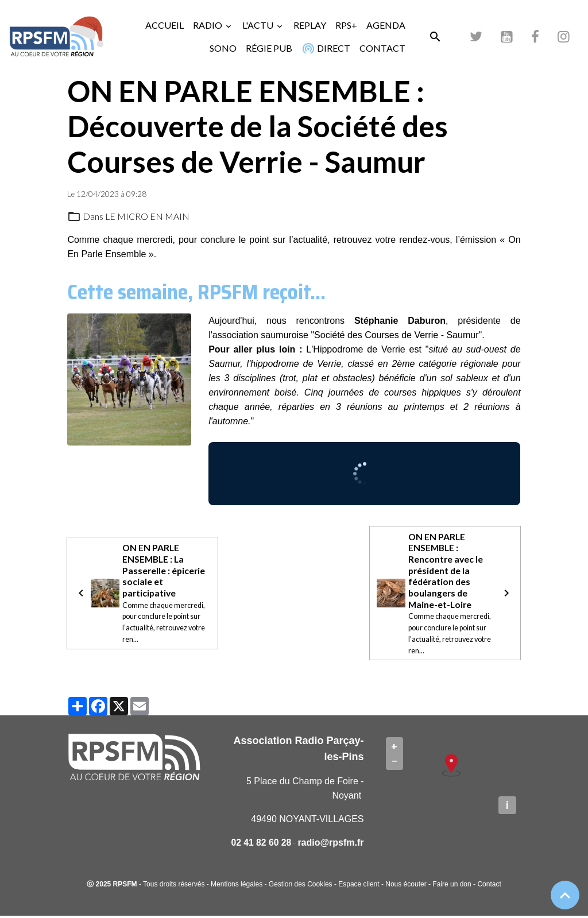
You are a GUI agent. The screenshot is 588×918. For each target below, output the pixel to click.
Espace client (359, 886)
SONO (223, 48)
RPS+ (346, 25)
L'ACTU (259, 25)
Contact (489, 886)
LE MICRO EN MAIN (148, 216)
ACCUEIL (165, 25)
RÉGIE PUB (269, 48)
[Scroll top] (565, 895)
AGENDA (386, 25)
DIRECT (326, 48)
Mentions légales (237, 886)
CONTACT (382, 48)
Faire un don (452, 886)
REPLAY (310, 25)
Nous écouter (406, 886)
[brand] (57, 37)
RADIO (208, 25)
